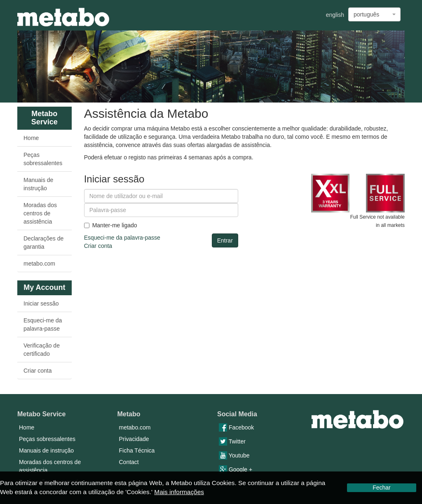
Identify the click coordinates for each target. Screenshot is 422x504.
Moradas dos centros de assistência (40, 213)
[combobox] (374, 14)
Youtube (234, 455)
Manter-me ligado (111, 225)
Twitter (232, 441)
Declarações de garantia (43, 243)
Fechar (382, 488)
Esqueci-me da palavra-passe (43, 324)
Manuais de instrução (38, 184)
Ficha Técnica (137, 450)
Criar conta (38, 371)
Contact (129, 462)
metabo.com (39, 264)
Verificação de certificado (42, 350)
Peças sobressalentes (43, 159)
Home (31, 138)
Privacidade (134, 439)
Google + (236, 469)
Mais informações (179, 492)
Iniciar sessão (41, 303)
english (335, 15)
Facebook (236, 427)
